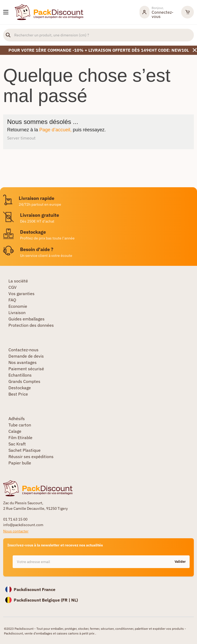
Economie (18, 306)
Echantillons (20, 375)
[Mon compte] (158, 12)
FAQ (12, 300)
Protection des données (31, 325)
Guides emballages (27, 319)
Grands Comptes (24, 381)
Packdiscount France (35, 589)
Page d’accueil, (55, 130)
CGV (13, 287)
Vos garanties (21, 294)
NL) (75, 600)
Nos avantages (23, 362)
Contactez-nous (23, 350)
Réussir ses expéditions (31, 456)
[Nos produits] (6, 12)
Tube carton (20, 425)
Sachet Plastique (25, 450)
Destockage (20, 388)
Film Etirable (20, 438)
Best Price (18, 394)
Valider (180, 562)
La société (18, 281)
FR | (67, 600)
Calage (15, 431)
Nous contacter (16, 531)
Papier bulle (20, 463)
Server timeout (21, 138)
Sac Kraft (17, 444)
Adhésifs (17, 419)
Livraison (17, 313)
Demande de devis (26, 356)
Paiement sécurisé (26, 369)
